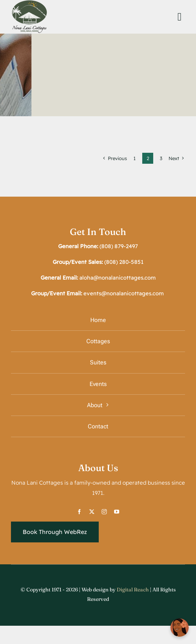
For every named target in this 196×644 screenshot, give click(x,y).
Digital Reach (133, 590)
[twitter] (92, 512)
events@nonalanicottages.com (124, 293)
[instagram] (104, 512)
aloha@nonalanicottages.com (118, 278)
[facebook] (79, 512)
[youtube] (117, 512)
